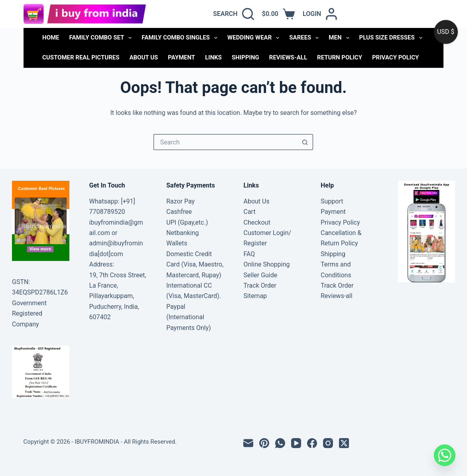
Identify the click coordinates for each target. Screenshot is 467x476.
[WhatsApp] (280, 443)
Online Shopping (267, 264)
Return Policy (340, 57)
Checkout (257, 222)
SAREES (305, 38)
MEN (340, 38)
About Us (144, 57)
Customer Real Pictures (81, 57)
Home (51, 38)
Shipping (245, 57)
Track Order (260, 285)
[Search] (233, 14)
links (213, 57)
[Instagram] (328, 443)
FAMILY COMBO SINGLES (181, 38)
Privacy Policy (395, 57)
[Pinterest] (264, 443)
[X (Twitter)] (344, 443)
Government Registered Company (29, 314)
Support (332, 201)
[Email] (248, 443)
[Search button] (305, 142)
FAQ (249, 254)
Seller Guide (261, 275)
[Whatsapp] (445, 455)
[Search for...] (225, 142)
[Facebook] (312, 443)
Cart (250, 212)
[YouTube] (296, 443)
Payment (181, 57)
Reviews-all (288, 57)
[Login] (320, 14)
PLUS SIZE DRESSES (392, 38)
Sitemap (255, 296)
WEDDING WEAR (255, 38)
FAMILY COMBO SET (102, 38)
